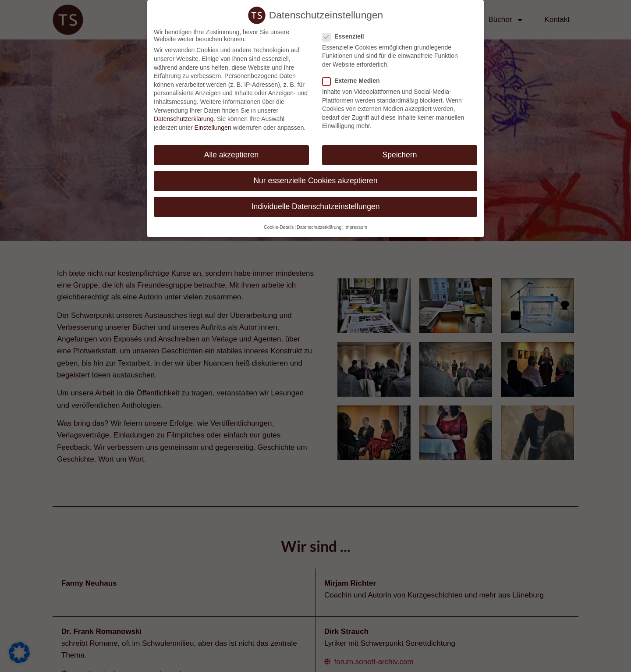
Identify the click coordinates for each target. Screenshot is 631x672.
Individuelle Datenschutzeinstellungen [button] (316, 206)
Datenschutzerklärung (184, 119)
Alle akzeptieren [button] (232, 155)
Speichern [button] (400, 155)
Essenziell (346, 36)
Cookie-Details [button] (279, 227)
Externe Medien (354, 81)
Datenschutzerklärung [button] (319, 227)
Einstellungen (213, 128)
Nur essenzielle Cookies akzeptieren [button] (315, 181)
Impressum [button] (356, 227)
